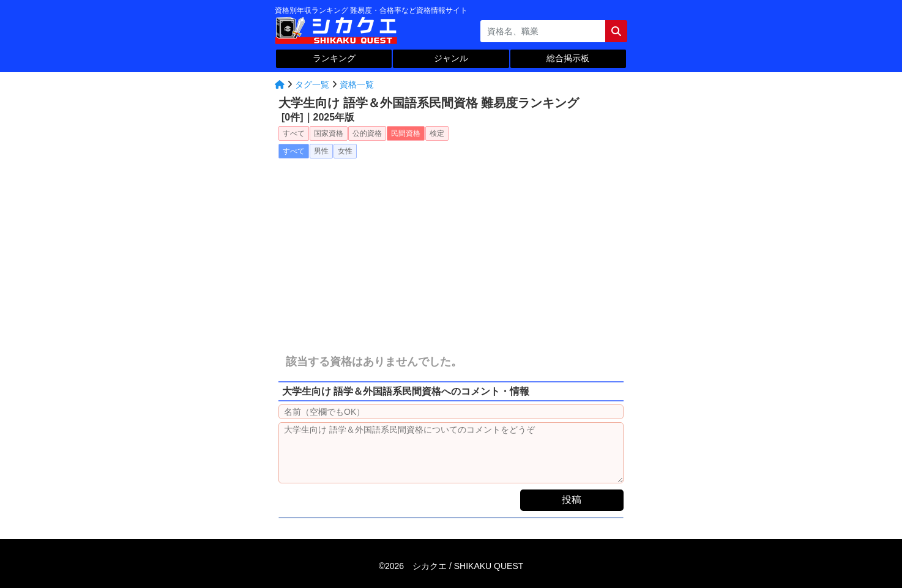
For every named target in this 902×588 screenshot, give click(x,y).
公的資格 (367, 133)
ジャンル (451, 58)
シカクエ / (468, 566)
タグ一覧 (312, 84)
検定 (437, 133)
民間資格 (406, 133)
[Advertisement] (451, 247)
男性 (321, 151)
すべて (294, 133)
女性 (345, 151)
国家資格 (329, 133)
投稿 (572, 500)
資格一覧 (357, 84)
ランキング (334, 58)
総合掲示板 (568, 58)
